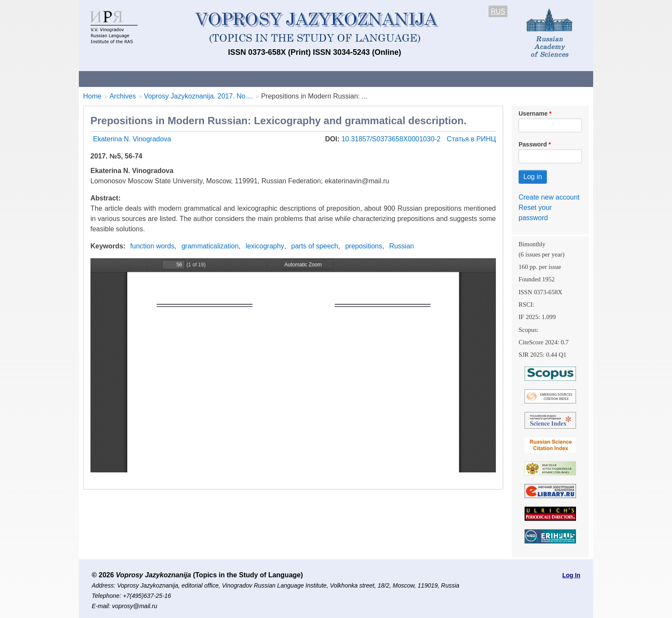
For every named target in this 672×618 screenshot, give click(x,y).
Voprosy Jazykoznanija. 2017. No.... (198, 96)
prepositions (363, 246)
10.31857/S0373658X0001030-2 (392, 139)
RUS (498, 11)
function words (152, 246)
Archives (370, 79)
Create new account (549, 197)
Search (532, 79)
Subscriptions (422, 79)
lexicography (265, 246)
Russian (402, 246)
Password (533, 144)
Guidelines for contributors (243, 79)
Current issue (320, 79)
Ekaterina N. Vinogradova (132, 139)
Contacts (172, 79)
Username (533, 113)
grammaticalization (210, 246)
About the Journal (114, 79)
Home (92, 96)
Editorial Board (482, 79)
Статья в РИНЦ (471, 139)
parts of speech (315, 246)
